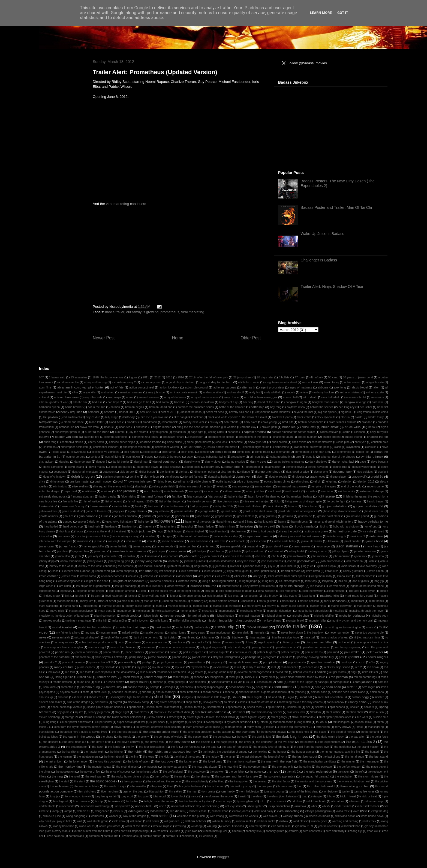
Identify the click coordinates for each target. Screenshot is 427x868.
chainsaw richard (174, 437)
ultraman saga (375, 801)
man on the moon (175, 601)
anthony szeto (375, 392)
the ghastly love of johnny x (271, 747)
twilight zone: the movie (159, 801)
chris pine (343, 442)
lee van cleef (337, 586)
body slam (251, 422)
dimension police (205, 472)
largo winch (46, 586)
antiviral (44, 397)
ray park (142, 667)
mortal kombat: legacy (133, 627)
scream (305, 687)
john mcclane (319, 556)
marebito (248, 601)
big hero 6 (347, 412)
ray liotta (126, 667)
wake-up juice (52, 816)
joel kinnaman (149, 556)
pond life (287, 657)
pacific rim (62, 652)
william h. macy (222, 821)
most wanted (163, 627)
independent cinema (258, 536)
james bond (375, 541)
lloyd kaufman (114, 596)
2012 (157, 377)
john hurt (276, 556)
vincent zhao (220, 811)
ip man (98, 541)
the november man (255, 767)
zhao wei (373, 831)
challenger (196, 437)
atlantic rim (80, 402)
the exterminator (76, 747)
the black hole (300, 732)
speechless (235, 707)
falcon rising (128, 497)
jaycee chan (81, 551)
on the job (344, 642)
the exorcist (307, 742)
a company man (151, 382)
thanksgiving (376, 727)
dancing (64, 462)
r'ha (373, 662)
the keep (149, 757)
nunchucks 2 (199, 642)
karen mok (102, 571)
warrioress (97, 816)
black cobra (304, 417)
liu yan (95, 596)
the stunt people (103, 781)
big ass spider (327, 412)
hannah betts (299, 522)
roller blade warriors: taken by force (303, 677)
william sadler (245, 821)
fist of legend (114, 501)
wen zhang (217, 816)
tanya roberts (122, 727)
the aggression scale (125, 732)
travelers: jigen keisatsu (282, 796)
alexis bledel (360, 388)
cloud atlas (59, 452)
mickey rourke (52, 621)
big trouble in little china (373, 412)
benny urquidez (71, 412)
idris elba (45, 536)
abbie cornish (353, 382)
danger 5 (102, 462)
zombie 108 (111, 836)
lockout (132, 596)
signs (291, 697)
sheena (229, 692)
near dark (242, 633)
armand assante (149, 397)
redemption (104, 672)
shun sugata (255, 697)
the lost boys (164, 761)
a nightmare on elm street (281, 382)
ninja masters (257, 638)
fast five (177, 497)
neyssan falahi (61, 638)
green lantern (246, 516)
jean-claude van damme (129, 551)
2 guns (133, 377)
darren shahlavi (343, 461)
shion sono (377, 692)
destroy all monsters (85, 472)
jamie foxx (208, 546)
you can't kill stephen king (131, 831)
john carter (191, 556)
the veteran (260, 781)
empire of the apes (324, 486)
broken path (269, 427)
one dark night (97, 647)
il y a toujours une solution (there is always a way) (107, 536)
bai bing (248, 402)
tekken (270, 727)
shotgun (186, 697)
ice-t (381, 531)
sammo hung (91, 687)
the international (114, 757)
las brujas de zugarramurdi (93, 586)
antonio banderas (66, 397)
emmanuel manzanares (292, 486)
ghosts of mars (48, 516)
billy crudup (93, 417)
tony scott (127, 796)
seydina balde (69, 692)
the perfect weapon (349, 767)
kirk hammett (364, 576)
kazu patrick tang (265, 571)
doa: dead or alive (297, 472)
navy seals (198, 633)
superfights (177, 722)
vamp (55, 811)
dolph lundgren (83, 476)
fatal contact (215, 497)
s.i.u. (250, 682)
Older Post (251, 338)
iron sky (152, 541)
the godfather (343, 747)
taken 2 (44, 727)
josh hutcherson (330, 561)
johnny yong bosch (149, 561)
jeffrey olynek (341, 551)
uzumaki (301, 806)
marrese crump (112, 606)
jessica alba (63, 556)
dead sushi (193, 467)
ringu (354, 672)
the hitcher (116, 752)
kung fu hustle (225, 581)
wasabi (113, 816)
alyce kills (90, 392)
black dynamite (326, 417)
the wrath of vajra (115, 786)
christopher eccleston (74, 447)
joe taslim (129, 556)
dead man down (148, 467)
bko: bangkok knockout (188, 417)
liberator (354, 591)
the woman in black (87, 786)
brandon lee (67, 427)
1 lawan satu (57, 377)
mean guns (105, 611)
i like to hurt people (263, 531)
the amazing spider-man (160, 732)
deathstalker (273, 467)
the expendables (330, 742)
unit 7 (162, 806)
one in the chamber (124, 647)
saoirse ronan (136, 687)
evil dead (275, 491)
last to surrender (151, 586)
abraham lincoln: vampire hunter (81, 387)
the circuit (124, 737)
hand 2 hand (245, 522)
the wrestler (139, 786)
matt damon (364, 606)
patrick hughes (266, 652)
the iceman (65, 757)
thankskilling (47, 732)
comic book (223, 452)
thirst (170, 786)
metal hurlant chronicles (312, 611)
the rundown (182, 777)
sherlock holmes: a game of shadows (262, 692)
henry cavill (267, 526)
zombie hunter (152, 836)
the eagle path (225, 742)
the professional (173, 772)
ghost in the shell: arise (258, 511)
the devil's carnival (128, 742)
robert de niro (107, 677)
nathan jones (178, 633)
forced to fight (336, 501)
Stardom (315, 712)
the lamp (229, 757)
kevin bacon (376, 571)
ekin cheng (303, 482)
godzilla (147, 516)
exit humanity (347, 491)
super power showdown (76, 722)
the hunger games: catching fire (340, 752)
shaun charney (165, 692)
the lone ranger (78, 762)
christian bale (380, 442)
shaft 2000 (100, 692)
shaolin (146, 692)
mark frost (358, 601)
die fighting (167, 472)
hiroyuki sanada (304, 527)
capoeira (233, 432)
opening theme (260, 647)
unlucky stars (233, 806)
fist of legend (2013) (141, 501)
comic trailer (263, 452)
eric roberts (151, 491)
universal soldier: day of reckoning (195, 806)
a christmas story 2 (124, 382)
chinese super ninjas (122, 442)
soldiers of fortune (262, 702)
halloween (163, 521)
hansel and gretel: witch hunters (333, 522)
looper (174, 596)
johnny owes (95, 561)
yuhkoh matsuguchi (215, 831)
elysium (222, 486)
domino (134, 477)
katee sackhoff (213, 571)
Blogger (223, 857)
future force (309, 506)
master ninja (318, 606)
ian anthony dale (345, 531)
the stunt (80, 781)
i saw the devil (290, 531)
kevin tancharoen (112, 576)
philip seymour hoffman (109, 657)
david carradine (53, 467)
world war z (87, 826)
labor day (311, 581)
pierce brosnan (157, 657)
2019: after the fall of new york (209, 377)
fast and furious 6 (154, 496)
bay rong (276, 407)
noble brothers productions (96, 642)
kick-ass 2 (149, 576)
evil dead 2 (293, 491)
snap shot (192, 702)
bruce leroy (309, 427)
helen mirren (227, 527)
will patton (136, 821)
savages (170, 687)
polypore (271, 657)
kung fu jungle (248, 581)
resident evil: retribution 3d (173, 672)
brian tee (125, 427)
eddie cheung (202, 482)
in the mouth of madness (193, 536)
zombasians (76, 836)
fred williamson (175, 506)
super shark (158, 722)
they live (157, 786)
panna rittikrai (112, 652)
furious (292, 506)
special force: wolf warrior (163, 707)
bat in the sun (97, 407)
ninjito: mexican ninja (367, 638)
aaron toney (332, 382)
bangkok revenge (355, 402)
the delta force (379, 737)
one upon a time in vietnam (178, 647)
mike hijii (101, 621)
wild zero (119, 821)
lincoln (384, 591)
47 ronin (300, 377)
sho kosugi (46, 697)
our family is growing (142, 312)
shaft (86, 692)
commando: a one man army (313, 452)
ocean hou (233, 642)
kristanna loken (187, 581)
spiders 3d (294, 707)
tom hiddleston (250, 792)
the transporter (239, 781)
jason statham (347, 546)
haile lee (143, 522)
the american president (198, 732)
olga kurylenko (267, 642)
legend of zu (47, 591)
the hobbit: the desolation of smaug (225, 752)
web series (160, 816)
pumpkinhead (273, 662)
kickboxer (167, 576)
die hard (184, 472)
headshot (187, 527)
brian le (109, 427)
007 (41, 377)
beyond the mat (303, 412)
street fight (175, 717)
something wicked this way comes (300, 702)
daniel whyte (192, 462)
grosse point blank (329, 516)
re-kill (237, 667)
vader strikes (343, 806)
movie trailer (115, 312)
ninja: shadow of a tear (334, 638)
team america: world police (203, 727)
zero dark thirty (335, 831)
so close (229, 702)
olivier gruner (291, 642)
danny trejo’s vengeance (289, 462)
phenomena (82, 657)
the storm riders (368, 777)
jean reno (100, 551)
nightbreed (189, 638)
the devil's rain (154, 742)
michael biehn (151, 616)
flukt (277, 501)
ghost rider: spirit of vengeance (297, 511)
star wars (239, 712)
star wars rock (296, 712)
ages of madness (301, 388)
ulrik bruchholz (317, 801)
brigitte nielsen (162, 427)
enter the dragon (49, 491)
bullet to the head (97, 432)
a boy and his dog (95, 382)
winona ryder (319, 821)
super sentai (104, 722)
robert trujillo (181, 677)
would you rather (109, 826)
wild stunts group (98, 821)
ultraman (354, 801)
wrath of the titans (136, 826)
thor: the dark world (321, 786)
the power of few (90, 772)
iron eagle (114, 541)
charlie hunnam (308, 437)
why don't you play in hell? (55, 821)
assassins (378, 397)
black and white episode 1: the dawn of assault (237, 417)
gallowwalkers (48, 511)
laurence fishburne (203, 586)
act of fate (117, 388)
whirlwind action (345, 816)
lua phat (233, 596)
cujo (298, 457)
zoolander (188, 836)
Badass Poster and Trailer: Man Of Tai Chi (336, 207)
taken (380, 722)
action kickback (169, 388)
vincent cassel (198, 811)
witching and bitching (345, 821)
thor (299, 786)
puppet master (297, 662)
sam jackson (363, 682)
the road (74, 777)
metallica (339, 611)
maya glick (57, 611)
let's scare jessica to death (236, 591)
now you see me (157, 642)
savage (155, 687)
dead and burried (121, 467)
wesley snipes (293, 816)
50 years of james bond (358, 377)
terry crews (343, 727)
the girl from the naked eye (312, 747)
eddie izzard (224, 482)
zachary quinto (275, 831)
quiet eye (347, 662)
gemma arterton (184, 511)
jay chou (63, 551)
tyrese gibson (246, 801)
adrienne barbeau (225, 388)
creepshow (238, 457)
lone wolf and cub (154, 596)
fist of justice (92, 501)
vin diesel (177, 811)
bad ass (97, 402)
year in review (327, 826)
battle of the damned (232, 407)
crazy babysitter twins (212, 457)
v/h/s (314, 806)
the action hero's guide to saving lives (83, 732)
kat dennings (167, 571)
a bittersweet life (69, 382)
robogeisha (217, 677)
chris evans (299, 442)
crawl (190, 457)
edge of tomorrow (248, 482)
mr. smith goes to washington (342, 627)
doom (261, 477)
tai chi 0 (322, 722)
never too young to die (369, 633)
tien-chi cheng (87, 792)
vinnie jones (241, 811)
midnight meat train (79, 621)
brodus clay (249, 427)
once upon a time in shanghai (64, 647)
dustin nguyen (103, 482)
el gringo (332, 482)
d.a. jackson (47, 462)
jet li (78, 556)
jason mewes (302, 546)
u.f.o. (263, 801)
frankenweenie (99, 506)
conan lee (363, 452)
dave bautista (380, 462)
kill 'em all (223, 576)
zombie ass (131, 836)
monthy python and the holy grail (352, 621)
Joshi (371, 561)
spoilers (369, 707)
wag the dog (380, 811)
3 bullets (284, 377)
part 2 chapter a (193, 652)
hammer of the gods (198, 522)
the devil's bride (101, 742)
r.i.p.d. (361, 662)
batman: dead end (161, 407)
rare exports (87, 667)
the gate (211, 747)
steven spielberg (49, 717)
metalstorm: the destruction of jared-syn (64, 616)
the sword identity (197, 781)
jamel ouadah (352, 541)
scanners (186, 687)
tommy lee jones (364, 792)
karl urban (146, 571)
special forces (193, 707)
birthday (129, 417)
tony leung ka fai (105, 796)
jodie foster (111, 556)
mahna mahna (66, 601)
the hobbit (135, 751)
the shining (203, 777)
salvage (323, 682)
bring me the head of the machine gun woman (206, 427)
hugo (160, 531)
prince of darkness (73, 662)
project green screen (170, 662)
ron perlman (339, 677)
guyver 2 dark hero (89, 522)
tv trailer (132, 801)
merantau (208, 611)
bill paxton (51, 417)
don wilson (151, 476)
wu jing (212, 826)
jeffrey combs (318, 551)
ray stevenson (161, 667)
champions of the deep (253, 437)
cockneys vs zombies (105, 452)
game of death (71, 511)
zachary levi (253, 831)
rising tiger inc (64, 677)
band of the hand (269, 402)
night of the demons (145, 638)
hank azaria (266, 522)
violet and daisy (263, 811)
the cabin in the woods (79, 736)
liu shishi (80, 596)
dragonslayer (338, 477)
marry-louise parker (139, 606)
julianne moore (254, 566)
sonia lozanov (336, 702)
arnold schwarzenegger (261, 397)
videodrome (158, 811)
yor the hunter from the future (92, 831)
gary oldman (161, 511)
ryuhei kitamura (220, 682)
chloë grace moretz (199, 442)
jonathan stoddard (220, 561)
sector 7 (352, 687)
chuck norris (193, 447)
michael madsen (249, 616)
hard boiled (51, 527)
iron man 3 (133, 541)
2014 (181, 377)
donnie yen (244, 476)
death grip (233, 467)
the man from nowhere (241, 762)
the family (114, 747)
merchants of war (251, 611)
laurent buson (231, 586)
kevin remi (70, 576)
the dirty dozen (180, 742)
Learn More (321, 13)
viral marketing (117, 204)
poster (354, 657)
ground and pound (357, 516)
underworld (67, 806)
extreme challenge (372, 491)
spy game (63, 712)
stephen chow (355, 712)
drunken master (79, 482)
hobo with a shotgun (346, 527)
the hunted (372, 752)
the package (324, 767)
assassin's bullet (356, 397)
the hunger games (303, 752)
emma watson (264, 486)
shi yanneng (298, 692)
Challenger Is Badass (319, 260)
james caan (46, 546)
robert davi (85, 677)
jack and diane (199, 541)
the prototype (196, 772)
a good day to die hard (216, 382)
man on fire (151, 601)
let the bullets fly (161, 591)
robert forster (131, 677)
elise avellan (80, 486)
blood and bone (74, 422)
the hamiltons (70, 752)
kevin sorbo (89, 576)
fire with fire (70, 501)
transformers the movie (218, 796)
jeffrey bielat (297, 551)
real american (289, 667)
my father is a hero (68, 633)
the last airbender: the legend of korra (264, 757)
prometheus (170, 312)
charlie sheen (331, 437)
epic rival (71, 491)
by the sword (138, 432)
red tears (86, 672)
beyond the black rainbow (272, 412)
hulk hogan (175, 531)
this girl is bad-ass (190, 786)
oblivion (216, 642)
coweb (149, 457)
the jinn (134, 757)
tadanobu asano (283, 722)
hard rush (94, 527)
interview (377, 536)
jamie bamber (188, 546)
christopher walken (167, 447)
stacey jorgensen (99, 712)
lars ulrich (65, 586)
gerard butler (230, 511)
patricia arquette (219, 652)
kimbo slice (344, 576)
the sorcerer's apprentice (279, 777)
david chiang (76, 467)
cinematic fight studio (256, 447)
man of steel (107, 601)
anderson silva (212, 392)
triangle (317, 796)
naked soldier (131, 633)
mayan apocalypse (81, 611)
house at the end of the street (107, 531)
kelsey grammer (353, 571)
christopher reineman (136, 447)
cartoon (360, 432)
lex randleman (289, 591)
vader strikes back (368, 806)
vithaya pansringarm (318, 811)
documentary (342, 471)
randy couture (64, 667)
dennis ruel (340, 467)
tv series (114, 801)
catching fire (91, 437)
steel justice (333, 712)
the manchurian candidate (320, 762)
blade (359, 417)
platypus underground (226, 657)
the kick (164, 757)
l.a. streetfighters (290, 581)
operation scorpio (285, 647)
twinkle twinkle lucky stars (196, 801)
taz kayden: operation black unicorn (158, 727)
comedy (205, 452)
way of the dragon (135, 816)
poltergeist (252, 657)
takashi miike (363, 722)
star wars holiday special (267, 712)
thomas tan (285, 786)
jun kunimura (288, 566)
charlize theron (378, 437)
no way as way (65, 642)
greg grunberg (268, 516)
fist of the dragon (170, 501)
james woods (165, 546)
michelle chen (300, 616)
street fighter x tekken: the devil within (211, 717)
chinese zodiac (151, 442)
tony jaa (55, 796)
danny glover (213, 462)
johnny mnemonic (71, 561)
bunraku (120, 432)
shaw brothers (189, 692)
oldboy (249, 642)
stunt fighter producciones (335, 717)
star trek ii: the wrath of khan (172, 712)
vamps (68, 811)
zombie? (171, 836)
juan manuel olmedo (151, 566)
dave (363, 462)
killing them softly (321, 576)
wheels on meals (319, 816)
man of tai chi (130, 601)
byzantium (179, 432)
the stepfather (344, 777)
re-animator (222, 667)
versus (118, 811)
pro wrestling (127, 662)
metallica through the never (366, 611)
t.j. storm (262, 722)
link (67, 596)
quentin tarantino (323, 662)
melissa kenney (165, 611)
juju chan (219, 566)
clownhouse (79, 452)
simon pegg (360, 697)
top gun (143, 796)
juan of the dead (178, 566)
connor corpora (76, 457)
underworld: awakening (94, 806)
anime (304, 392)
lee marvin (317, 586)
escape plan (211, 491)
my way (90, 633)
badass (179, 402)
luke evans (290, 596)
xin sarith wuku (282, 826)
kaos (55, 571)
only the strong (236, 647)
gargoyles (118, 511)
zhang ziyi (356, 831)
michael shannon (276, 616)
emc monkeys (241, 486)
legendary (66, 591)
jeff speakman (255, 551)
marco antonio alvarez (223, 601)
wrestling (180, 826)
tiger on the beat (133, 792)
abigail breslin (375, 382)
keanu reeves (291, 571)
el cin (318, 482)
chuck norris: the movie (222, 447)
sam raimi (49, 687)
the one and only (283, 767)
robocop (199, 677)
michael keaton (224, 616)
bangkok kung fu (296, 402)
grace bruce (202, 516)
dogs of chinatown (55, 477)
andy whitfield (273, 392)
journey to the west (61, 566)
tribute (331, 796)
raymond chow (200, 667)
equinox (106, 491)
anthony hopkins (324, 392)
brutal (372, 427)
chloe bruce (175, 442)
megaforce (124, 611)
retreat (199, 672)
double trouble (278, 477)
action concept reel (142, 388)
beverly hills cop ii (240, 412)
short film (163, 697)
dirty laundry (229, 472)
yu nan (176, 831)
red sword (54, 672)
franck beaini (375, 501)
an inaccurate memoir (184, 392)
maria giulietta (268, 601)
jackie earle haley (285, 541)
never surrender (340, 633)
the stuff (64, 781)
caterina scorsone (116, 437)
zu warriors (206, 836)
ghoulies (68, 516)
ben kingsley (347, 407)
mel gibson (143, 611)
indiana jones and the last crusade (300, 536)
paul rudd (333, 652)
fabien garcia (107, 497)
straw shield (156, 717)
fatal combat (195, 497)
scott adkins (283, 687)
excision (328, 491)
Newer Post (104, 338)
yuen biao (191, 831)
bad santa (163, 402)
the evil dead (286, 742)
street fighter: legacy (253, 717)
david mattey (97, 467)
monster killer (318, 621)
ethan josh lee (255, 491)
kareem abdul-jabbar (77, 571)
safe (280, 682)
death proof (253, 467)
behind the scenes (322, 407)
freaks (139, 506)
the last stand (378, 756)
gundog (68, 522)
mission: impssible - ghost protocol (231, 620)
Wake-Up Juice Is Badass (323, 234)
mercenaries (227, 611)
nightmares (207, 638)
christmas (49, 447)
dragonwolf (359, 477)
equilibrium (89, 491)
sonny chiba (358, 702)
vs (366, 811)
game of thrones (96, 511)
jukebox (234, 566)
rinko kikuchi (370, 672)
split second (337, 707)
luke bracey (270, 596)
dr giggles (298, 477)
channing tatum (283, 437)
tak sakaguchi (342, 722)
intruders (83, 541)
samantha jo (69, 687)
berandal (93, 412)
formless (356, 501)
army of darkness (175, 397)
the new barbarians (175, 767)
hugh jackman (141, 531)
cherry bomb (96, 442)
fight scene (326, 496)
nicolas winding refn (88, 638)
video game (136, 811)
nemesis (259, 633)
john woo (378, 556)
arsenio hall (290, 397)
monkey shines (271, 621)
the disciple (203, 742)
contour (95, 457)
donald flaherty (194, 477)
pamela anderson (87, 652)
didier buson (147, 472)
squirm (79, 712)
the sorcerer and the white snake (236, 777)
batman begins (135, 407)
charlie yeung (353, 437)
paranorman (157, 652)
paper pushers (135, 652)
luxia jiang (309, 596)
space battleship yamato (67, 707)
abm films (45, 388)
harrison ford (130, 527)
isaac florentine (173, 541)
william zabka (267, 821)
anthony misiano (350, 392)
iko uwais (64, 536)
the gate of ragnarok (235, 747)
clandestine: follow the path (312, 447)
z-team (236, 831)
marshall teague (178, 606)
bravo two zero (89, 427)
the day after (357, 737)
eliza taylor (142, 486)
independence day (226, 536)
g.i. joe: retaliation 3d (368, 506)
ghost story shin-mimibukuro (340, 511)
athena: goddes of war (53, 402)
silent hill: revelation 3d (332, 697)
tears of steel (233, 727)
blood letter (96, 422)
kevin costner (48, 576)
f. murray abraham (83, 497)
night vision (170, 638)
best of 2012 (148, 412)
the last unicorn (54, 762)
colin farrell (169, 452)
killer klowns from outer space (287, 576)
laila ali (342, 581)
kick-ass (133, 576)
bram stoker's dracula (343, 422)
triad (305, 796)
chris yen (360, 442)
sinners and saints (50, 702)
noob (121, 642)
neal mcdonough (220, 633)
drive (42, 482)
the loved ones (212, 762)
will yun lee (172, 821)
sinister (379, 697)
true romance (82, 801)
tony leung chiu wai (78, 796)
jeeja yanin (178, 551)
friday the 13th (224, 506)
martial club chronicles (227, 606)
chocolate (237, 442)
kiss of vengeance (69, 581)
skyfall (117, 702)
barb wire (378, 402)
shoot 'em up (97, 697)
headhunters (168, 527)
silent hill (306, 697)
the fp (175, 747)
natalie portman (154, 633)
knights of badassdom (129, 581)
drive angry (58, 482)
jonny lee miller (246, 561)
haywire (149, 526)
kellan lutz (331, 571)
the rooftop (162, 777)
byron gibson (160, 432)
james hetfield (119, 546)
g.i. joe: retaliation (335, 506)
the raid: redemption (318, 771)
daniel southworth (166, 461)
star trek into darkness (211, 712)
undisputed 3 (144, 806)
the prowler (217, 772)
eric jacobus (126, 491)
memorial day (188, 611)
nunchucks (179, 642)
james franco (68, 546)
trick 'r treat (348, 796)
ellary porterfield (164, 486)
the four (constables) (152, 747)
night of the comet (117, 638)
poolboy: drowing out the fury (315, 657)
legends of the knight (91, 591)
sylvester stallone (239, 722)
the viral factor (281, 781)
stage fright (122, 712)
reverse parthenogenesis (254, 672)
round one (83, 682)
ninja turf (309, 638)
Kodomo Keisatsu (161, 581)
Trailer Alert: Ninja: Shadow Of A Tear (332, 287)
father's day (236, 497)
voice (356, 811)
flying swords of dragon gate (303, 501)
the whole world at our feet (353, 781)
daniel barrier (121, 462)
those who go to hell (355, 786)
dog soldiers (365, 472)
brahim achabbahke (311, 422)
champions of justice (221, 437)
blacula (345, 417)
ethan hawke (233, 491)
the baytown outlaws (274, 732)
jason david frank (277, 546)
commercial (344, 452)
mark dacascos (335, 601)
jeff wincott (276, 551)
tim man (192, 792)
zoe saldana (56, 836)
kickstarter (185, 576)
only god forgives (211, 647)
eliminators (60, 486)
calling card (216, 432)
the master (348, 762)
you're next (160, 831)
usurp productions (279, 806)
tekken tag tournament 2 (295, 727)
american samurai (131, 392)
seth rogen (369, 687)
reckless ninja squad (337, 667)
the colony (142, 737)
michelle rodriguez (352, 615)
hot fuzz (65, 531)
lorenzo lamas (192, 596)
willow (284, 821)
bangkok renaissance (326, 402)
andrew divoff (235, 392)
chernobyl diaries (72, 442)
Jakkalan (333, 541)
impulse (150, 536)
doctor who (321, 472)
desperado (60, 472)
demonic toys (294, 467)
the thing (219, 781)
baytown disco (296, 407)
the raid (273, 771)
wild (80, 821)
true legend (60, 801)
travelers (256, 796)
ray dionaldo (108, 667)
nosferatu (135, 642)
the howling (260, 752)
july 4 (271, 566)
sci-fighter (262, 687)
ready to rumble (256, 667)
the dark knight (262, 737)
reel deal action (125, 672)
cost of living (113, 457)
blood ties (115, 422)
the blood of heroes (343, 732)
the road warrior (96, 777)
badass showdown (202, 402)
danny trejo (258, 461)
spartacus (135, 707)
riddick (321, 672)
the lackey (213, 757)
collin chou (187, 452)
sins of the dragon (79, 702)
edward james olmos (277, 482)
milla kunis (161, 621)
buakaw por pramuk (67, 432)
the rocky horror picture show (130, 777)
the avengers (246, 732)
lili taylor (370, 591)
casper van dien (66, 437)
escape (194, 491)
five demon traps (228, 501)
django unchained (268, 471)
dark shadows (318, 462)
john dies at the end (237, 556)
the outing (305, 767)
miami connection (105, 616)
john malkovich (297, 556)
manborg (197, 601)
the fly (130, 747)
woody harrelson (64, 826)
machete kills (329, 596)
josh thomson (354, 561)
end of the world (351, 486)
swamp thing (213, 722)
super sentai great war (131, 722)
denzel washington (364, 467)
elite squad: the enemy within (111, 486)
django (246, 472)
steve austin (376, 712)
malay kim (87, 601)
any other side (94, 397)
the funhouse (192, 747)
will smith (153, 821)
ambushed (108, 392)
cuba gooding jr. (281, 457)
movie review (257, 627)
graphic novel (224, 516)
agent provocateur (272, 388)
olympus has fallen (319, 642)
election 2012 (366, 482)
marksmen (90, 606)
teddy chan (254, 727)
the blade (320, 732)
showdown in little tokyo (212, 697)
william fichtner (196, 821)
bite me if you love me (154, 417)
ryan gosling (176, 682)
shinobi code (319, 692)
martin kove (254, 606)
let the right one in (188, 591)
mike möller (120, 621)
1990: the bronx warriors (108, 377)
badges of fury (228, 402)
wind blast (299, 821)
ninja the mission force (285, 638)
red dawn (373, 667)
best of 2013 (168, 412)
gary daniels (138, 511)
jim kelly (93, 556)
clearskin (371, 447)
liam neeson (336, 591)
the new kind (230, 767)
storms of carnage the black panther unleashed (113, 717)
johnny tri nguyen (119, 561)
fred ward (154, 506)
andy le (254, 392)
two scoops (225, 801)
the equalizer (264, 742)
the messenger (370, 762)
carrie (347, 432)
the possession (65, 772)
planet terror (200, 657)
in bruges (166, 536)
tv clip (99, 801)
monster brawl (295, 621)
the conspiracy (222, 737)
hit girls (323, 527)
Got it (343, 13)
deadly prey (213, 467)
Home (178, 338)
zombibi (94, 836)
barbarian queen (49, 407)
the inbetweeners (88, 757)
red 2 (359, 667)
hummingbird (196, 531)
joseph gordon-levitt (300, 561)
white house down (372, 816)
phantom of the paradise (54, 657)
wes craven (270, 816)
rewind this (281, 672)
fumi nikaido (275, 506)
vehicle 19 (84, 811)
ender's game (375, 486)
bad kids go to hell (139, 402)
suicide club (381, 717)
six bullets (101, 702)
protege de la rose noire (243, 662)
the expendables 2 (360, 742)
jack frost (219, 541)
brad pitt (287, 422)
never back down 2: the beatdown (303, 633)
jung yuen (307, 566)
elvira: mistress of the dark (196, 486)
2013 (169, 377)
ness (273, 633)
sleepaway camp (138, 702)
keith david (313, 571)
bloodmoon (150, 422)
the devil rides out (75, 742)
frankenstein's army (72, 506)
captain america (255, 432)
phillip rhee (136, 657)
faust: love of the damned (264, 497)
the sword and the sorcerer (164, 781)
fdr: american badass (299, 497)
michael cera (172, 616)
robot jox (234, 677)
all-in (75, 392)
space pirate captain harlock (106, 707)
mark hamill (376, 601)
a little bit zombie (249, 382)
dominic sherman (114, 477)
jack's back (238, 541)
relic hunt (146, 672)
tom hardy (228, 791)
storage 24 (72, 717)
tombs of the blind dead (303, 792)
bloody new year (194, 422)
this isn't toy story (240, 786)
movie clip (225, 627)
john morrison (342, 556)
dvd (120, 481)
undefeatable (47, 806)
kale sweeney (368, 566)
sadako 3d (265, 682)
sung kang (50, 722)
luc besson (251, 596)
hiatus (285, 527)
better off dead (215, 412)
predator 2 (50, 662)
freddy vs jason (199, 506)
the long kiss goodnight (108, 762)
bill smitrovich (72, 417)
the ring (57, 776)
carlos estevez (329, 432)
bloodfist (132, 422)
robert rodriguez (156, 677)
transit (242, 796)
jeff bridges (199, 551)
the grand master (368, 747)
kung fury (268, 581)
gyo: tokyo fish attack (120, 522)
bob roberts (231, 422)
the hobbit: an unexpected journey (173, 751)
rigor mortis (339, 672)
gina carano (87, 516)
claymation (353, 447)
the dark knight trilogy (330, 737)
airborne (323, 388)
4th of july (317, 377)
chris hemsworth (322, 442)
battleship (257, 407)
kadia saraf (348, 566)
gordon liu (182, 516)
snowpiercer (211, 702)
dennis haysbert (318, 467)
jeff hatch (235, 551)
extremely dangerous (52, 497)
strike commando (303, 717)
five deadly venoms (199, 501)
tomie (345, 792)
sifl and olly (275, 697)
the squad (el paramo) (315, 777)
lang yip (379, 581)
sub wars (362, 717)
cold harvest (131, 452)
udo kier (297, 801)
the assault (224, 732)
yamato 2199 (305, 826)
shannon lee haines (124, 692)
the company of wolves (169, 737)
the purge (255, 772)
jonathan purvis (194, 561)
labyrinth (327, 581)
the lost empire (189, 762)
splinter (320, 707)
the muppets (150, 767)
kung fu (207, 581)
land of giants (360, 581)
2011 (146, 377)
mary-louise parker (293, 606)
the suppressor (133, 781)
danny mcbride (236, 462)
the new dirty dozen (204, 767)
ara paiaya (114, 397)
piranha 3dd (180, 657)
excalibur (311, 491)
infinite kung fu (337, 536)
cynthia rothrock (372, 456)
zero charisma (312, 831)
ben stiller (366, 407)
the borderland (370, 732)
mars (159, 606)
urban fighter (255, 806)
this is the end (216, 786)
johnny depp (47, 561)
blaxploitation (48, 422)
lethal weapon (266, 591)
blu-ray (214, 422)
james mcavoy (142, 546)
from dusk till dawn (250, 506)
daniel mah (141, 462)
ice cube (368, 531)
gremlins (288, 516)
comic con (243, 452)
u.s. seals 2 (279, 801)
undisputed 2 (122, 806)
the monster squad (99, 767)
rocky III (250, 677)
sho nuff (63, 697)
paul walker (352, 652)
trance (195, 796)
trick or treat (369, 796)
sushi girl (195, 722)
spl (308, 707)
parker (174, 652)
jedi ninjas (159, 551)
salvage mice (341, 682)
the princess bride (147, 772)
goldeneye (163, 516)
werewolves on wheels (244, 816)
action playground (196, 388)
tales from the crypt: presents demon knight (81, 727)
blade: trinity (376, 417)
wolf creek (370, 821)
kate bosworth (190, 571)
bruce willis (353, 427)
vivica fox (342, 811)
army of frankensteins (205, 397)
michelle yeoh (379, 616)
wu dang (196, 826)
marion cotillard (309, 601)
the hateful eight (94, 752)
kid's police (205, 576)
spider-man (275, 707)
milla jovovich (141, 621)
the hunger (279, 752)
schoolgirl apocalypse (210, 687)
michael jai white (197, 615)
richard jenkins (302, 672)
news (43, 637)
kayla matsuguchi (238, 571)
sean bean (334, 687)
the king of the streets (187, 757)
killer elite (240, 576)
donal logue (172, 477)
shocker (79, 697)
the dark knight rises (292, 736)
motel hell (182, 627)
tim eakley (176, 792)
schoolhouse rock (240, 687)
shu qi (237, 697)
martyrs (271, 606)
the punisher (237, 772)
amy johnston (156, 392)
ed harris (183, 482)
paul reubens (313, 652)
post (342, 657)
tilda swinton (156, 792)
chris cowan (279, 442)
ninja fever (237, 638)
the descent (51, 742)
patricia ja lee (243, 652)
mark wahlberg (48, 606)
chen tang (50, 442)
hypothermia (217, 531)
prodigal (147, 662)
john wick (361, 556)
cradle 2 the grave (170, 457)
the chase (107, 737)
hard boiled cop (73, 527)
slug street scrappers (167, 702)
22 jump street (243, 377)
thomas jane (265, 786)
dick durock (127, 472)
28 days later (265, 377)
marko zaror (71, 606)
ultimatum (337, 801)
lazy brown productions (259, 586)
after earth (249, 388)
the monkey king (70, 766)
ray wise (180, 667)
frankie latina (122, 506)
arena (130, 397)
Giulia (105, 516)
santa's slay (114, 687)
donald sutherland (219, 477)
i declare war (238, 531)
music (370, 627)
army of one (231, 397)
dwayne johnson (140, 481)
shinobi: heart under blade (348, 692)
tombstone (330, 792)
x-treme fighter (258, 826)
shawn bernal (211, 692)
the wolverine (59, 786)
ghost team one (374, 511)
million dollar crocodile (187, 621)
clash (338, 447)
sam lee (383, 682)
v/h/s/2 (326, 806)
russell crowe (115, 682)
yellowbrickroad (351, 826)
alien (376, 388)
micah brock (129, 616)
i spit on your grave (316, 531)
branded (367, 422)
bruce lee (289, 427)
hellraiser (247, 526)
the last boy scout (304, 756)
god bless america (125, 516)
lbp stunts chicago (292, 586)
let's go (209, 591)
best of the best (191, 412)
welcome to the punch (191, 816)
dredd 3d (377, 476)
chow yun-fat (257, 442)
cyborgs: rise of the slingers (338, 457)
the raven (343, 772)
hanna (282, 522)
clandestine (282, 447)
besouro (109, 412)
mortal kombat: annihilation (95, 627)
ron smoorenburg (365, 677)
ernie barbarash (174, 491)
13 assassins (79, 377)
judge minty (201, 566)
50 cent (333, 377)
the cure (242, 737)
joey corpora (171, 556)
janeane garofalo (231, 546)
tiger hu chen (109, 792)
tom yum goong (274, 792)
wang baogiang (76, 816)
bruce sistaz (330, 427)
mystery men (109, 633)
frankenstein (47, 506)
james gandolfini (94, 546)
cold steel (151, 452)
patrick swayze (290, 652)
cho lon (221, 442)
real (273, 667)
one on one (148, 647)
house (79, 531)
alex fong (340, 388)
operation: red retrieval (316, 647)
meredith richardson (280, 611)
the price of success (118, 772)
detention (109, 472)
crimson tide (257, 457)
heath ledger (206, 527)
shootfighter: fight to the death (130, 697)
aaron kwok (310, 382)
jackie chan (258, 541)
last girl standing (125, 586)
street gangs (279, 717)
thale (360, 727)
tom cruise (209, 792)
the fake (97, 747)
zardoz (294, 831)
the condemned (198, 737)
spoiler (355, 707)
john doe (260, 556)
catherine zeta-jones (145, 437)
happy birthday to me (373, 521)
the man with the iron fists (279, 761)
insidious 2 (358, 536)
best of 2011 (127, 412)
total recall (160, 796)
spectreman (215, 707)
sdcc (318, 687)
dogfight (383, 472)
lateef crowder (176, 586)
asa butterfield (331, 397)
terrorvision (323, 727)
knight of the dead (97, 581)
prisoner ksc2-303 (102, 662)
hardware (111, 527)
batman (115, 407)
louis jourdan (215, 596)
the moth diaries (126, 767)
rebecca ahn (311, 667)
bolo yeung (270, 422)
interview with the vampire (55, 541)
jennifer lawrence (365, 551)
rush (98, 682)
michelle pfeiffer (324, 616)
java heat (373, 546)
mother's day (202, 627)
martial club (201, 606)
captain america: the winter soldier (293, 432)
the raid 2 (293, 772)
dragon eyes (317, 477)
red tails (70, 672)
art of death (310, 397)
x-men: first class (233, 826)
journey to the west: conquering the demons (105, 566)
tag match (305, 722)
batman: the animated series (196, 407)
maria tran (288, 601)
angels (291, 392)
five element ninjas (257, 501)
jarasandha (254, 546)
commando (283, 452)
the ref (359, 772)
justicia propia (327, 566)
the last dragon (355, 757)
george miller (208, 511)
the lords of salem (139, 762)
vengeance (102, 811)
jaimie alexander (312, 541)
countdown (133, 457)
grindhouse (305, 516)
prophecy (217, 662)
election (347, 482)
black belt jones (282, 417)
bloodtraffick (170, 422)
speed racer (255, 707)
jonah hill (173, 561)
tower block (178, 796)
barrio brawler (74, 407)
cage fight (197, 432)
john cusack (212, 556)
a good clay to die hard (181, 382)
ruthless (158, 682)
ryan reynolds (197, 682)
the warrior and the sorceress (313, 781)
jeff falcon (218, 551)
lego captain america (122, 591)
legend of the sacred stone (367, 586)
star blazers (142, 712)
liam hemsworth (313, 591)
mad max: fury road (359, 596)
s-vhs (239, 682)
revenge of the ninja (221, 672)
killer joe (258, 576)
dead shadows (172, 467)
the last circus (332, 757)
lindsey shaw (52, 596)
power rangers (378, 657)
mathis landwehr (341, 606)
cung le (311, 457)
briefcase (142, 427)
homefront (370, 527)
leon (143, 591)
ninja (222, 638)
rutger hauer (139, 682)
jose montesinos (271, 561)
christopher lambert (106, 447)
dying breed (165, 482)
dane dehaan (83, 462)
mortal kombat (62, 627)
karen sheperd (125, 571)
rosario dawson (62, 682)
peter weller (375, 652)
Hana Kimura (224, 522)
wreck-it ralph (161, 826)
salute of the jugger (301, 682)
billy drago (112, 417)
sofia (242, 702)
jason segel (323, 546)
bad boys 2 (115, 402)
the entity (245, 742)
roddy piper (268, 677)
